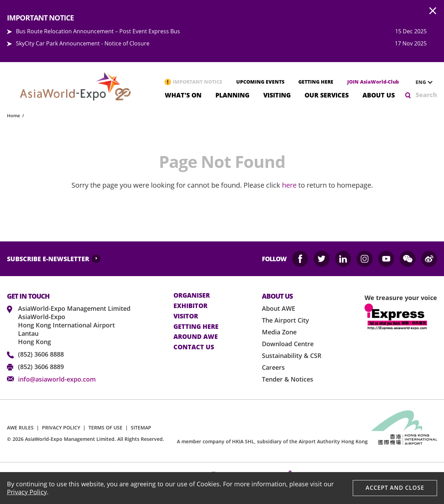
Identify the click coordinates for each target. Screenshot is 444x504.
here (289, 185)
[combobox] (421, 82)
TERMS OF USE (105, 428)
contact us (194, 347)
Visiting (277, 95)
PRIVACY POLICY (61, 428)
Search (426, 95)
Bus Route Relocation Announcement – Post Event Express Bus (98, 31)
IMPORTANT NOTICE (198, 82)
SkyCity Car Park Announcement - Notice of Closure (83, 43)
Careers (273, 367)
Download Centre (288, 344)
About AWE (279, 308)
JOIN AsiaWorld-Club (373, 82)
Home (13, 116)
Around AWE (196, 337)
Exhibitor (190, 306)
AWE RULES (20, 428)
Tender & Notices (288, 379)
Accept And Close (395, 488)
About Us (379, 95)
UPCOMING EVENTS (260, 82)
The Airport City (285, 320)
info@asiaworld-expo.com (57, 379)
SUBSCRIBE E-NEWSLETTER (48, 259)
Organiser (192, 296)
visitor (186, 316)
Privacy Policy (27, 492)
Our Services (327, 95)
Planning (232, 95)
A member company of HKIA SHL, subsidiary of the (272, 441)
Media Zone (279, 332)
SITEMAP (141, 428)
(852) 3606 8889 (41, 367)
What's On (183, 95)
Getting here (196, 327)
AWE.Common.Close (433, 11)
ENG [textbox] (421, 82)
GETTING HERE (316, 82)
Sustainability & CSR (292, 356)
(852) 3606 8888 (41, 354)
